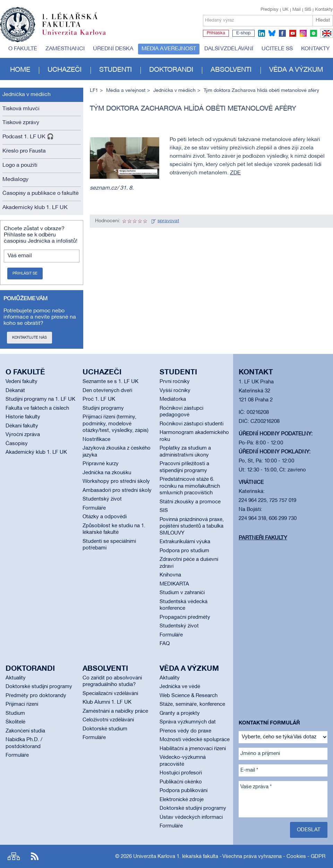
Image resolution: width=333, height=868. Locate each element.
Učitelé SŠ (277, 49)
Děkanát (15, 391)
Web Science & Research (189, 696)
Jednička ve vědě (180, 687)
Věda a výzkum (296, 70)
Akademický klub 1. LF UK (35, 208)
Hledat (323, 20)
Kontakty (324, 10)
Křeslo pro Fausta (24, 151)
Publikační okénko (181, 782)
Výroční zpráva (23, 435)
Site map (14, 856)
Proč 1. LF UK (99, 399)
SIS (308, 10)
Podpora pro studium (184, 551)
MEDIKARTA (174, 584)
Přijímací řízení (22, 704)
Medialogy (15, 180)
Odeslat (309, 830)
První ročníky (175, 382)
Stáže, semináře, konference (192, 704)
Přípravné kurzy (101, 464)
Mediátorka (173, 399)
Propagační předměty (185, 617)
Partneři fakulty (263, 538)
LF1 (94, 91)
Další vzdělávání (229, 49)
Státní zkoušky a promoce (190, 502)
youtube (293, 33)
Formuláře (94, 508)
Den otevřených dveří (107, 391)
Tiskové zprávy (21, 123)
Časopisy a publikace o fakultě (41, 193)
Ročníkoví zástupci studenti (191, 424)
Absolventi (231, 70)
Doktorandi (171, 70)
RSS (35, 856)
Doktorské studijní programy (39, 687)
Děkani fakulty (22, 426)
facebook (282, 33)
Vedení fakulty (22, 382)
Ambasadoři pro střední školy (117, 491)
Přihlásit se (25, 274)
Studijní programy (103, 408)
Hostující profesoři (181, 773)
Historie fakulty (23, 417)
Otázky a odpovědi (105, 517)
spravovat (168, 221)
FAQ (165, 644)
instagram (303, 33)
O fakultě (23, 49)
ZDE (235, 173)
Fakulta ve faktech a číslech (37, 408)
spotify (314, 33)
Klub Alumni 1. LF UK (107, 702)
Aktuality (16, 678)
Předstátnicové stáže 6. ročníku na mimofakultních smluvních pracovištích (190, 486)
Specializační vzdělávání (110, 694)
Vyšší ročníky (175, 391)
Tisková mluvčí (21, 109)
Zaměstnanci (65, 49)
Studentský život (102, 499)
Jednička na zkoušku (107, 473)
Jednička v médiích (27, 95)
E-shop (244, 33)
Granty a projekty (180, 713)
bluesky (272, 33)
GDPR (318, 857)
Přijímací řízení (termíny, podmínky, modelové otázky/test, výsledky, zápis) (116, 424)
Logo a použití (20, 165)
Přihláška (216, 33)
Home (20, 70)
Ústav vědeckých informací (191, 817)
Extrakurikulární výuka (185, 542)
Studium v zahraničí (182, 593)
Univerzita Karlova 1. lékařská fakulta (176, 857)
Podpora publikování (183, 791)
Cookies (296, 857)
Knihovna (170, 575)
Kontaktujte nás (29, 338)
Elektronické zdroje (182, 800)
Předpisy (270, 10)
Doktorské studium (105, 729)
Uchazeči (65, 70)
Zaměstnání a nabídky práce (115, 711)
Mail (297, 10)
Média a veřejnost (169, 49)
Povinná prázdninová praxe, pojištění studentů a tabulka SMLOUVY (192, 526)
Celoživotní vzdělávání (108, 720)
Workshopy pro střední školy (116, 481)
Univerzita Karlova (79, 36)
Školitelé (15, 722)
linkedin (262, 33)
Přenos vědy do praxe (185, 731)
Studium (15, 713)
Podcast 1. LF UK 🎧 (28, 137)
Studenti (116, 70)
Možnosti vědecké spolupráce (195, 740)
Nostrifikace (96, 440)
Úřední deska (113, 49)
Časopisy (17, 444)
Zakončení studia (25, 731)
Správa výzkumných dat (188, 722)
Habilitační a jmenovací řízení (193, 749)
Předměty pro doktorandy (36, 696)
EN (326, 37)
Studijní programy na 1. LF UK (40, 399)
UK (285, 10)
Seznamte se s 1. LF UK (110, 382)
